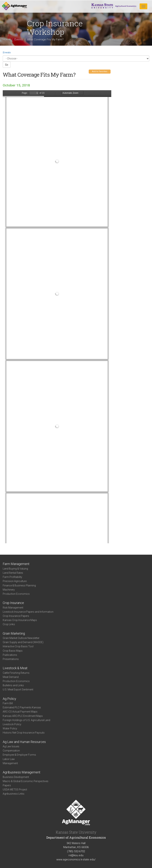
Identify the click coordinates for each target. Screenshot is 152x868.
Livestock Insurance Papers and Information (28, 612)
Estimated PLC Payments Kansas (22, 707)
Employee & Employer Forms (19, 755)
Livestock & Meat (15, 668)
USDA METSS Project (15, 790)
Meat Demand (11, 677)
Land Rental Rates (13, 573)
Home (6, 40)
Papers (7, 785)
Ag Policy (9, 699)
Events (19, 40)
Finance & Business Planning (19, 585)
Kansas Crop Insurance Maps (20, 620)
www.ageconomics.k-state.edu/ (76, 859)
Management (10, 763)
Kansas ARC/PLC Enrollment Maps (23, 716)
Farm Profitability (12, 577)
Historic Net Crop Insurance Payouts (24, 733)
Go (7, 65)
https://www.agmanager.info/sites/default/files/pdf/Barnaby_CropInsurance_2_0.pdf (57, 317)
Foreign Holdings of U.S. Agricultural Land (26, 720)
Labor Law (9, 759)
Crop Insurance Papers (16, 616)
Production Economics (16, 594)
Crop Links (9, 624)
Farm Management (16, 564)
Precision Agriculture (15, 581)
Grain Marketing (14, 633)
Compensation (11, 751)
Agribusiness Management (22, 772)
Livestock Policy (12, 724)
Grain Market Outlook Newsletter (21, 638)
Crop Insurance (13, 603)
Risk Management (13, 608)
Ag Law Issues (11, 746)
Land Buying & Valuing (15, 569)
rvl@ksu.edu (76, 855)
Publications (10, 655)
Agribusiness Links (14, 794)
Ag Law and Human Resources (24, 742)
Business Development (16, 777)
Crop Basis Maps (13, 651)
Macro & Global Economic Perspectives (26, 781)
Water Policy (10, 728)
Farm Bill (8, 703)
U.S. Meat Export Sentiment (18, 690)
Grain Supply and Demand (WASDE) (23, 642)
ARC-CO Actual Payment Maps (20, 712)
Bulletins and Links (13, 685)
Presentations (11, 659)
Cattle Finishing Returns (16, 673)
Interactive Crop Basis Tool (18, 646)
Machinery (9, 590)
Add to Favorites (100, 71)
